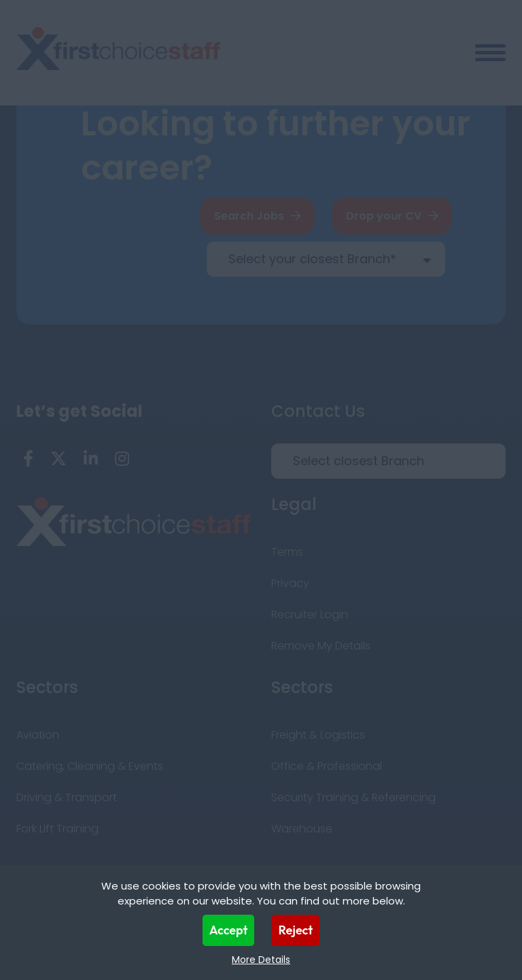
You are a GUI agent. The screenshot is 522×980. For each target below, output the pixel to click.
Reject (295, 930)
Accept (229, 930)
